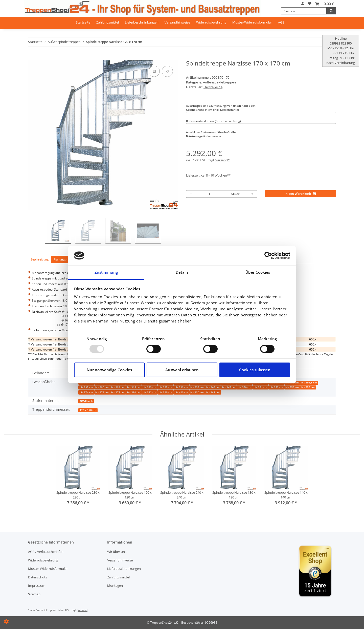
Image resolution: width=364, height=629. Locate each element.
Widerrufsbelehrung (211, 22)
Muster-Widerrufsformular (252, 22)
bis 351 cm (260, 387)
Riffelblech (86, 401)
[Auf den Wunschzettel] (167, 71)
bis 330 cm (181, 387)
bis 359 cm (308, 387)
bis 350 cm (245, 387)
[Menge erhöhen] (252, 194)
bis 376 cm (102, 392)
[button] (303, 4)
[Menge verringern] (191, 194)
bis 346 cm (213, 387)
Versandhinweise (177, 22)
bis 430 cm (197, 392)
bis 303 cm (118, 387)
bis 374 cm (86, 392)
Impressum (37, 585)
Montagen (115, 585)
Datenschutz (38, 577)
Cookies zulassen (255, 370)
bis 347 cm (229, 387)
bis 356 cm (292, 387)
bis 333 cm (197, 387)
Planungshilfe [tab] (63, 259)
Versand (83, 610)
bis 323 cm (150, 387)
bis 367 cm (213, 392)
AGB (281, 22)
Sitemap (34, 594)
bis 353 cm (276, 387)
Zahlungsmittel (108, 22)
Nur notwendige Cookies (109, 370)
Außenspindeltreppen (219, 82)
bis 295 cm (86, 387)
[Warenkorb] (325, 4)
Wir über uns (117, 552)
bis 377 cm (118, 392)
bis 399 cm (165, 392)
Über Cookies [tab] (258, 272)
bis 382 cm (150, 392)
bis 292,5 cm (309, 383)
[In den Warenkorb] (31, 57)
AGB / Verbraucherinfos (46, 552)
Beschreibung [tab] (40, 259)
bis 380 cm (134, 392)
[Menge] (213, 194)
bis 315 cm (134, 387)
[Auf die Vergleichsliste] (154, 71)
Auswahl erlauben (182, 370)
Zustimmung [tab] (106, 272)
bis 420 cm (181, 392)
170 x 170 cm (88, 410)
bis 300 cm (102, 387)
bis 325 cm (165, 387)
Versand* (222, 160)
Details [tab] (182, 272)
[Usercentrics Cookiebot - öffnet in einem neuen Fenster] (268, 255)
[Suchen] (304, 11)
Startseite (83, 22)
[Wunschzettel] (310, 4)
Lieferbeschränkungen (142, 22)
